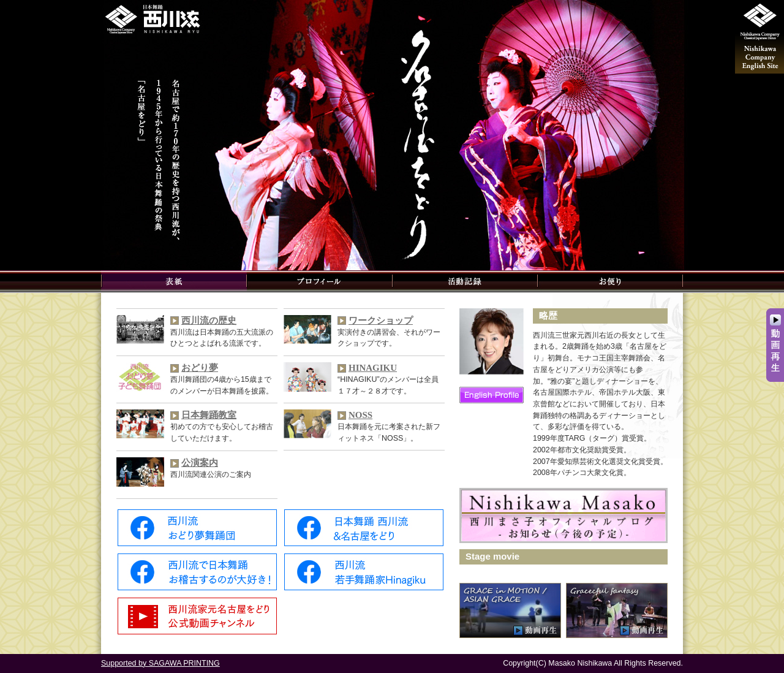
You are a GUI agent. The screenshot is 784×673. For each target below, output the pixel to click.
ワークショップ (381, 321)
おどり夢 (200, 368)
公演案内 (200, 463)
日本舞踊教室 (209, 415)
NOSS (360, 415)
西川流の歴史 (209, 321)
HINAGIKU (373, 368)
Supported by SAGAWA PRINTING (160, 663)
